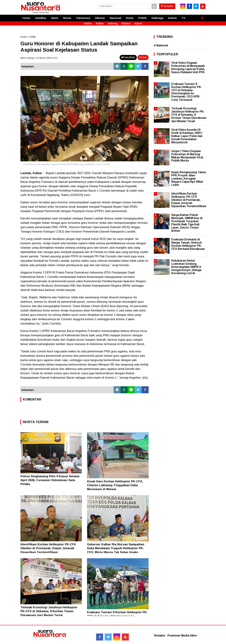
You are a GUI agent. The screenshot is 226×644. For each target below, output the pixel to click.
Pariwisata (83, 18)
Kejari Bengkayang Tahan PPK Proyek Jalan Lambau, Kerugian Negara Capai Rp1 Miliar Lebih (189, 179)
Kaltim (88, 23)
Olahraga (157, 18)
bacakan (128, 57)
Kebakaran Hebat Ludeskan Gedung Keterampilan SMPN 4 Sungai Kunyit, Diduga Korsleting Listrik (186, 267)
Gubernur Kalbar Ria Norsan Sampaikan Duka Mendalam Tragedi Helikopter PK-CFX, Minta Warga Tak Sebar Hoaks (116, 548)
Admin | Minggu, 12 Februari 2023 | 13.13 (39, 58)
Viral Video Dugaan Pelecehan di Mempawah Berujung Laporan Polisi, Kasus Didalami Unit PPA (188, 68)
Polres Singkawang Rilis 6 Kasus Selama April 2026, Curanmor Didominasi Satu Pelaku (50, 480)
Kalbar (100, 23)
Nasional (115, 18)
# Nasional (161, 45)
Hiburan (100, 18)
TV (183, 18)
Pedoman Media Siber (182, 636)
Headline (41, 18)
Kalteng (113, 23)
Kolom (172, 18)
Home (26, 18)
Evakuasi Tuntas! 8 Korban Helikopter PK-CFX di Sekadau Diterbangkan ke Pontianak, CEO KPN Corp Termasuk (187, 92)
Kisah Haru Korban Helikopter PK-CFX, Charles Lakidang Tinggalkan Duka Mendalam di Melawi (115, 485)
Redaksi (160, 636)
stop (143, 57)
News (55, 18)
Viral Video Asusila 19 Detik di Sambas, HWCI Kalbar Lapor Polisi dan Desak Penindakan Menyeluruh (187, 136)
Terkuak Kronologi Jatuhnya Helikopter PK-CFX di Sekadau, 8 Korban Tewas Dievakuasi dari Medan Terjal (49, 611)
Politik (142, 18)
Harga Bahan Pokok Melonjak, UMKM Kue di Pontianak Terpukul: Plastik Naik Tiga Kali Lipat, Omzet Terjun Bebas (187, 223)
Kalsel (138, 23)
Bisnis (67, 18)
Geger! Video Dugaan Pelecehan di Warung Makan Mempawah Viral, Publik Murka (187, 156)
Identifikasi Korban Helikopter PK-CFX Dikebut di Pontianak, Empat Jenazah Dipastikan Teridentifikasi (48, 548)
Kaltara (126, 23)
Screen (167, 6)
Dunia (130, 18)
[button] (202, 16)
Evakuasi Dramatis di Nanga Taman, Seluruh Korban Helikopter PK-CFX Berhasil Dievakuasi (188, 244)
